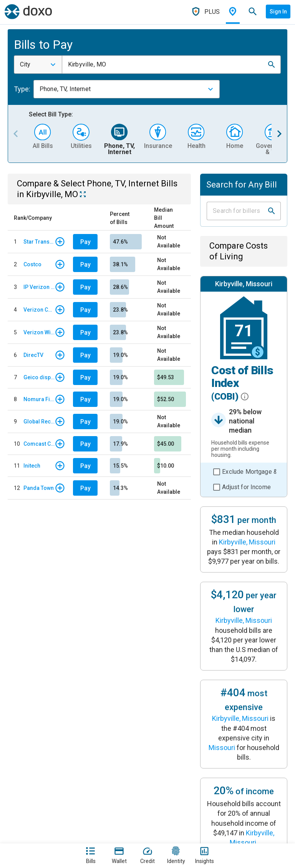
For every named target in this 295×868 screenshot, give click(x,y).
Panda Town (39, 488)
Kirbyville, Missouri (247, 542)
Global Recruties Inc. (39, 422)
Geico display (39, 377)
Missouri (222, 748)
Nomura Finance (39, 399)
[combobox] (38, 65)
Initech (32, 466)
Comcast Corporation (39, 444)
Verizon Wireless (39, 332)
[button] (272, 65)
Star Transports (39, 242)
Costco (32, 264)
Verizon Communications (39, 310)
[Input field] (237, 211)
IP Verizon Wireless (39, 287)
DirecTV (33, 355)
